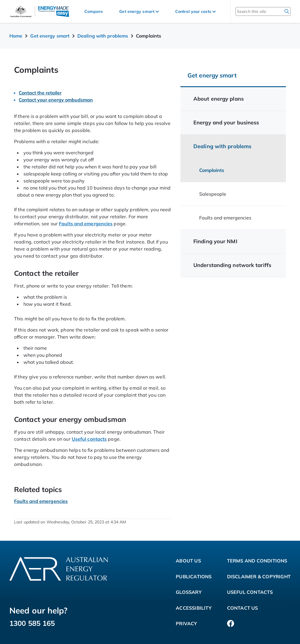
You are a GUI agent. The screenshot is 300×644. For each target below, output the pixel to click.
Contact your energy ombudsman (56, 100)
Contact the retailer (40, 93)
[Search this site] (255, 11)
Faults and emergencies (86, 224)
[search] (287, 11)
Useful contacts (89, 439)
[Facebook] (231, 624)
